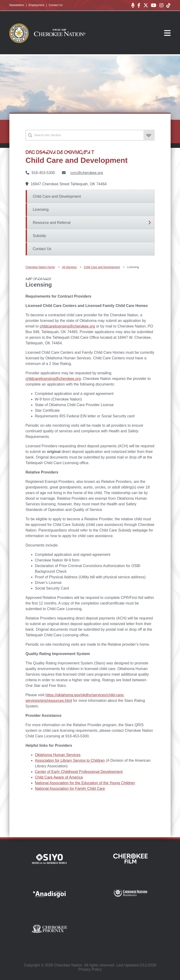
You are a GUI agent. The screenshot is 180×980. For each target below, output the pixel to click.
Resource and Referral (52, 223)
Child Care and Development (57, 196)
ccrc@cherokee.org (87, 173)
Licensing (41, 209)
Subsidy (39, 236)
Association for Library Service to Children (70, 760)
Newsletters (17, 5)
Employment (36, 5)
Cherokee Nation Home (40, 267)
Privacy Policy (90, 969)
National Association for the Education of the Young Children (85, 783)
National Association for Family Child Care (70, 789)
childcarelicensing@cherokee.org (67, 326)
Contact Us (56, 5)
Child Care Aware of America (59, 777)
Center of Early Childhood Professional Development (79, 772)
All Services (69, 267)
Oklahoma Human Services (58, 755)
